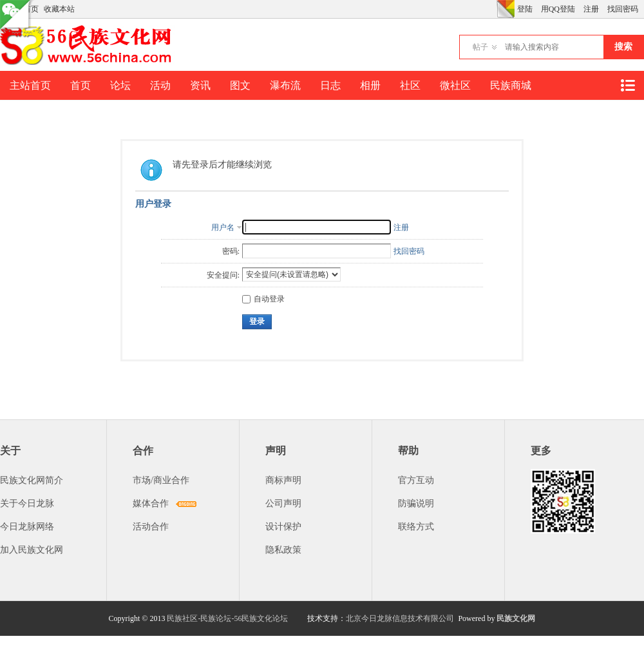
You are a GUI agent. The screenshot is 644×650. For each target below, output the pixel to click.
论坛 (120, 85)
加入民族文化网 (32, 550)
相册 (370, 85)
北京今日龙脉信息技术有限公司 (400, 618)
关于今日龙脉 (27, 503)
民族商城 (511, 85)
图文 (240, 85)
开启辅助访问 (493, 9)
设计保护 (283, 527)
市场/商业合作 (161, 480)
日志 (330, 85)
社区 (410, 85)
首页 (80, 85)
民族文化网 (516, 618)
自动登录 (263, 299)
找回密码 (623, 9)
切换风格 (506, 9)
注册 (591, 9)
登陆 (525, 9)
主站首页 (30, 85)
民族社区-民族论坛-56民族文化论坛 (227, 618)
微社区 (455, 85)
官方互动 (416, 480)
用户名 (223, 227)
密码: (231, 251)
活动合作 (151, 527)
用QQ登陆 (558, 9)
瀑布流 (285, 85)
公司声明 (283, 503)
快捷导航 (627, 85)
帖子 (480, 47)
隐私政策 (283, 550)
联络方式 (416, 527)
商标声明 (283, 480)
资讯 (200, 85)
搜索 (623, 47)
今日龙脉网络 (27, 527)
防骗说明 (416, 503)
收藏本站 (59, 9)
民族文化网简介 (32, 480)
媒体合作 (151, 503)
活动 (160, 85)
